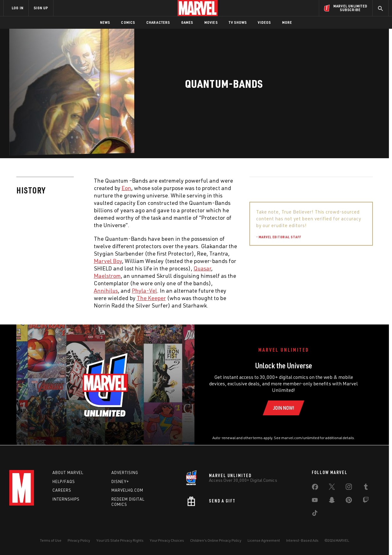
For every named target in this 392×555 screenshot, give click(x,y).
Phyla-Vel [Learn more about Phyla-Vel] (144, 290)
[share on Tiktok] (315, 514)
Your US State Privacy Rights (120, 540)
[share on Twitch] (366, 501)
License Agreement (264, 540)
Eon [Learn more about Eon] (126, 188)
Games (187, 22)
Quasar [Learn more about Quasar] (202, 268)
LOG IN (18, 8)
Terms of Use (51, 540)
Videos (264, 22)
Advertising (125, 472)
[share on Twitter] (332, 488)
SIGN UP (41, 8)
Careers (62, 490)
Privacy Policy (79, 540)
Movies (211, 22)
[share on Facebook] (315, 488)
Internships (66, 499)
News (105, 22)
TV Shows (238, 22)
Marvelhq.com (127, 490)
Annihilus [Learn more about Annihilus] (106, 290)
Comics (128, 22)
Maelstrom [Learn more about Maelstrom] (107, 276)
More (287, 22)
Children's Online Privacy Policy (216, 540)
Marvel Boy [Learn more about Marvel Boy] (108, 261)
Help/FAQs (64, 481)
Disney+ (120, 481)
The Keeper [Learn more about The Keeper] (151, 298)
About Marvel (68, 472)
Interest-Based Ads (302, 540)
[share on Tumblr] (366, 488)
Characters (158, 22)
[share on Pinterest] (349, 501)
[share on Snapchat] (332, 501)
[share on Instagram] (349, 488)
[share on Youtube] (315, 501)
